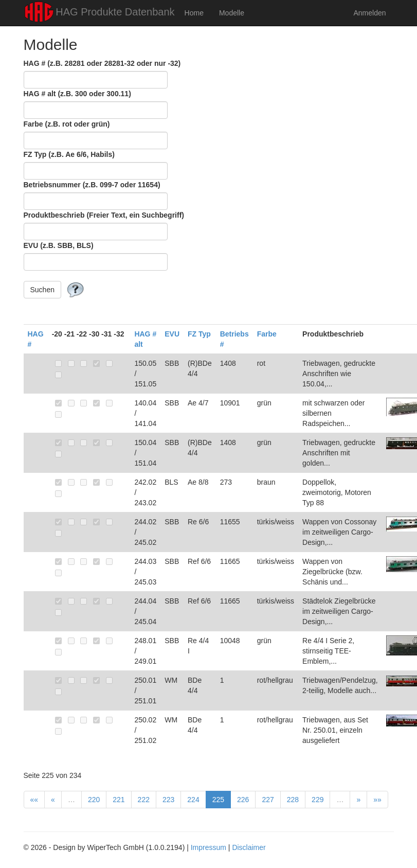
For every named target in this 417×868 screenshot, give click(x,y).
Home (194, 13)
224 (193, 800)
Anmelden (369, 13)
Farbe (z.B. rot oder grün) (67, 124)
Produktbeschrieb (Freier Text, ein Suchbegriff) (104, 215)
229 (318, 800)
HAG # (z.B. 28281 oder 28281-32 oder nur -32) (102, 63)
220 (94, 800)
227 (268, 800)
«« (34, 800)
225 (218, 800)
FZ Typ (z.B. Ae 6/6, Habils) (69, 154)
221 (119, 800)
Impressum (209, 847)
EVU (172, 334)
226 (243, 800)
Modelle (232, 13)
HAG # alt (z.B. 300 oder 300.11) (77, 94)
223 (168, 800)
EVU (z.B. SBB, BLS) (59, 245)
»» (377, 800)
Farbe (267, 334)
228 (293, 800)
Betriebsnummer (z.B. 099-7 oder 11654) (92, 185)
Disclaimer (249, 847)
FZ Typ (199, 334)
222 (144, 800)
